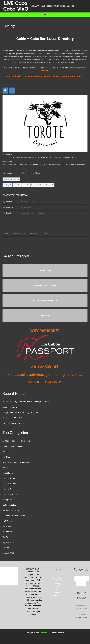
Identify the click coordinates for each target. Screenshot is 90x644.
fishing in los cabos (10, 500)
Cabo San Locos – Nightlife (13, 446)
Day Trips (6, 457)
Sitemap (57, 584)
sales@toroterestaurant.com (32, 213)
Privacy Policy (57, 578)
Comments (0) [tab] (19, 234)
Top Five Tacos (8, 543)
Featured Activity (9, 478)
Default (5, 468)
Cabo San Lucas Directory (13, 407)
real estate (7, 526)
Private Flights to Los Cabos (13, 423)
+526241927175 (28, 202)
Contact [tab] (34, 234)
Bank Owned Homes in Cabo (14, 418)
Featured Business (10, 484)
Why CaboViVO (8, 553)
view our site (26, 207)
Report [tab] (45, 234)
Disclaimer (57, 581)
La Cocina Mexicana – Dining (14, 516)
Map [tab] (6, 234)
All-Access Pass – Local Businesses (16, 441)
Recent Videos (8, 532)
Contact (57, 595)
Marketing (57, 589)
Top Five (6, 537)
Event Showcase (9, 473)
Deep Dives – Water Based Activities (16, 462)
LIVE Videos (7, 521)
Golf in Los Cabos (9, 505)
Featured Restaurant (11, 494)
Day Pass (6, 452)
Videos (57, 586)
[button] (45, 15)
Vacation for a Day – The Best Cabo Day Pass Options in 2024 (26, 402)
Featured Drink (8, 489)
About (57, 592)
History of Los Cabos (11, 510)
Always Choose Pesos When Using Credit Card (20, 413)
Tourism (6, 548)
